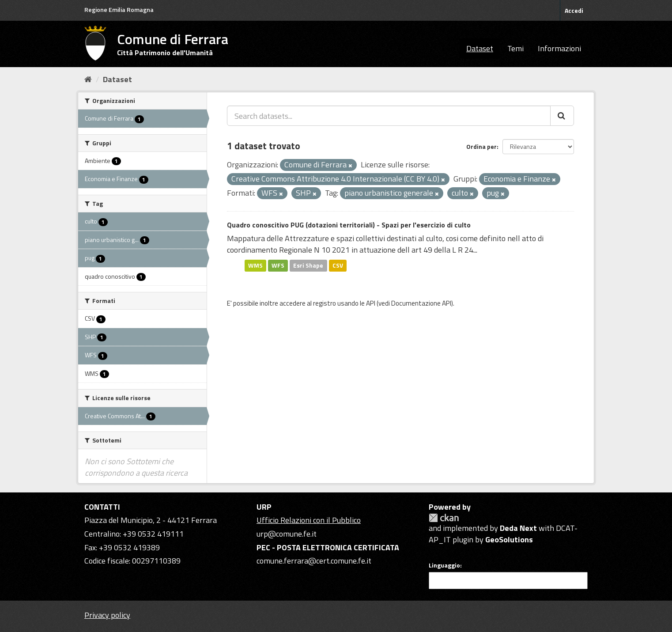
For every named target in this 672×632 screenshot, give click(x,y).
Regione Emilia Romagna (119, 9)
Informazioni (559, 48)
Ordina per (481, 146)
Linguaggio (444, 565)
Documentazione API (421, 303)
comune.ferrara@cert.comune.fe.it (314, 561)
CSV (338, 265)
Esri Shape (308, 265)
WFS (278, 265)
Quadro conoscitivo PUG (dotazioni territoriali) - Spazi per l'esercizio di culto (349, 225)
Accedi (574, 10)
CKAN (444, 518)
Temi (515, 48)
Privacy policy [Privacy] (107, 615)
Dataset (480, 48)
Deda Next (518, 528)
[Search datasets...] (389, 116)
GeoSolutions (509, 539)
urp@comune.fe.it (287, 534)
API (371, 303)
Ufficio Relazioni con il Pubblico (309, 520)
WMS (255, 265)
